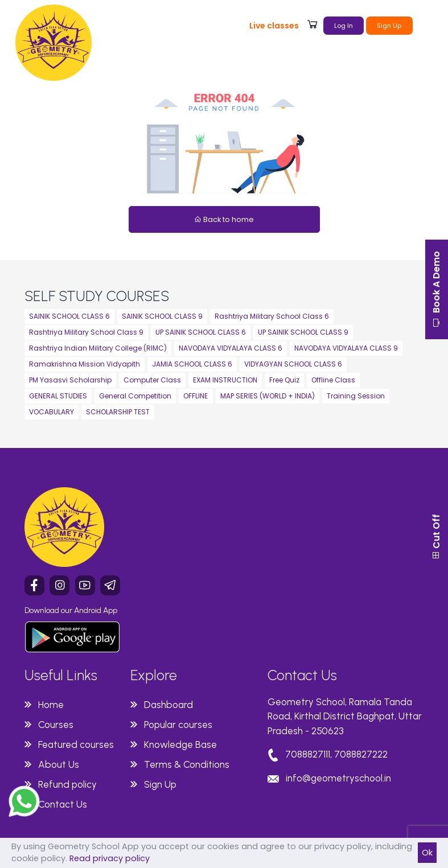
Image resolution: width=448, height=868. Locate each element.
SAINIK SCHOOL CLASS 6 (69, 316)
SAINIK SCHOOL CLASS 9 (162, 316)
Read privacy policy (110, 858)
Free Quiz (284, 380)
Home (51, 705)
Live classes (274, 26)
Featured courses (76, 744)
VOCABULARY (52, 412)
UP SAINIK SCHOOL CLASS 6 (201, 332)
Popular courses (178, 725)
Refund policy (67, 784)
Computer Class (152, 380)
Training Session (356, 396)
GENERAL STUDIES (58, 396)
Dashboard (168, 705)
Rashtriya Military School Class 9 (86, 332)
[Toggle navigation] (426, 24)
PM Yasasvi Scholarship (70, 380)
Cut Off (436, 537)
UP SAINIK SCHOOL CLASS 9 (303, 332)
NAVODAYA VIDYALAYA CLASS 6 (231, 348)
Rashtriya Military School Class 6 (272, 316)
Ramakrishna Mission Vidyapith (85, 364)
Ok (427, 853)
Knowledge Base (180, 744)
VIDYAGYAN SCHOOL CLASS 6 (293, 364)
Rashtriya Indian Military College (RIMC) (98, 348)
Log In (344, 26)
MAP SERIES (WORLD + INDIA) (268, 396)
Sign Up (389, 26)
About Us (59, 764)
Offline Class (333, 380)
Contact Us (63, 804)
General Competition (135, 396)
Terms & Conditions (187, 764)
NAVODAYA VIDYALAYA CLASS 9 (346, 348)
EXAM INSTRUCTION (225, 380)
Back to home (224, 219)
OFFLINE (196, 396)
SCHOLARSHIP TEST (118, 412)
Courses (56, 725)
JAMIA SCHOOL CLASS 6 (192, 364)
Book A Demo (436, 290)
